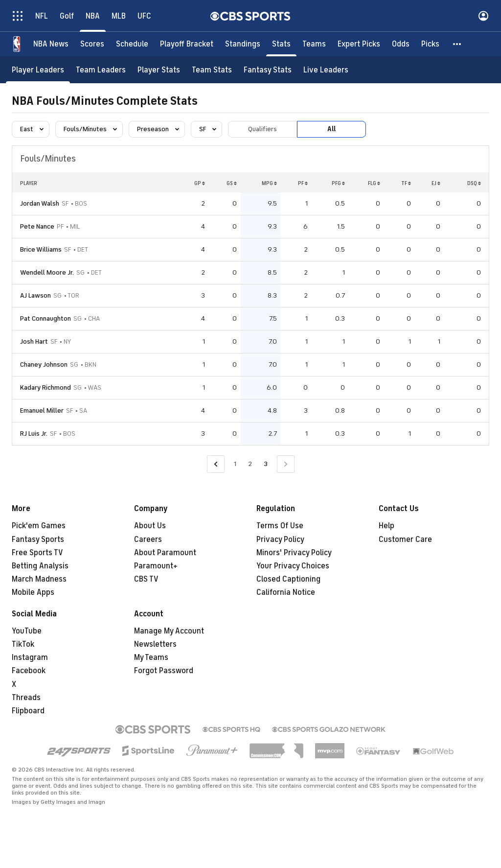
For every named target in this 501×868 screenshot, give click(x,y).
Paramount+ (156, 566)
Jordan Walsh (40, 203)
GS (232, 183)
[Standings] (243, 44)
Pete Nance (37, 226)
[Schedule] (132, 44)
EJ (436, 183)
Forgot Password (164, 671)
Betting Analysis (40, 566)
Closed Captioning (288, 579)
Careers (148, 540)
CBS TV (146, 579)
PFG (338, 183)
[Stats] (281, 44)
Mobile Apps (33, 592)
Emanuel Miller (42, 411)
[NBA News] (51, 44)
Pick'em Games (39, 526)
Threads (26, 698)
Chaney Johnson (44, 364)
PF (303, 183)
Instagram (30, 657)
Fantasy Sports (38, 540)
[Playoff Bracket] (187, 44)
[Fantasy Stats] (268, 70)
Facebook (29, 671)
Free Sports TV (37, 553)
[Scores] (92, 44)
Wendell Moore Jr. (47, 272)
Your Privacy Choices (293, 566)
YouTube (27, 631)
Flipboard (28, 711)
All (331, 129)
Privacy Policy (280, 540)
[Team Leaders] (101, 70)
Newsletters (155, 644)
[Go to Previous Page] (216, 464)
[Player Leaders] (38, 70)
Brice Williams (41, 249)
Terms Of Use (280, 526)
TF (406, 183)
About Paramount (165, 553)
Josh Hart (34, 341)
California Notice (286, 592)
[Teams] (314, 44)
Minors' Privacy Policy (294, 553)
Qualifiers (262, 129)
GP (200, 183)
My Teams (151, 657)
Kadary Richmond (46, 387)
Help (387, 526)
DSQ (474, 183)
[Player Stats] (159, 70)
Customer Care (405, 540)
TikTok (23, 644)
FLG (374, 183)
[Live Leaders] (326, 70)
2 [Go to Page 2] (250, 464)
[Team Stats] (212, 70)
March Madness (39, 579)
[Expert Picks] (359, 44)
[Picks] (430, 44)
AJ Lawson (35, 295)
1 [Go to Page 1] (235, 464)
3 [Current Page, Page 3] (266, 464)
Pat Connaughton (46, 318)
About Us (150, 526)
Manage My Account (169, 631)
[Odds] (401, 44)
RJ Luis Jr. (34, 434)
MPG (269, 183)
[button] (457, 44)
